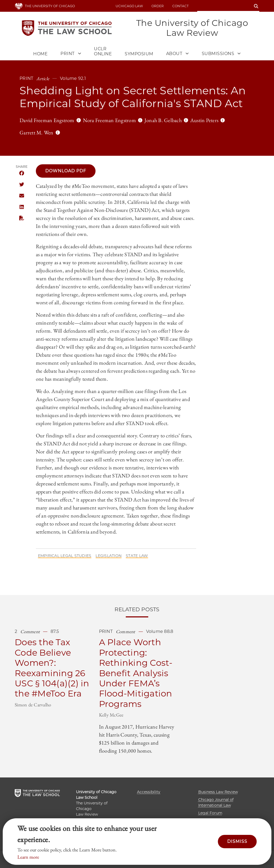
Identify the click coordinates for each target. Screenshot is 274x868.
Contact (180, 6)
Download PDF (66, 171)
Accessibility (149, 792)
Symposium (139, 54)
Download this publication (22, 218)
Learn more (28, 857)
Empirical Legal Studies (65, 556)
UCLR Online (103, 52)
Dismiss (237, 841)
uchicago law (129, 6)
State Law (137, 556)
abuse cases (182, 218)
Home (40, 54)
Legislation (109, 556)
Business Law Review (218, 792)
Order (158, 6)
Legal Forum (210, 813)
